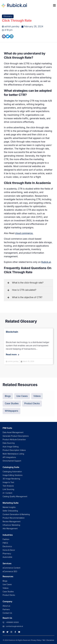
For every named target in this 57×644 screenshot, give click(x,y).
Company (7, 601)
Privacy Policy (36, 640)
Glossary (8, 16)
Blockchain (12, 332)
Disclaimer (50, 640)
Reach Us (7, 618)
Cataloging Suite (11, 467)
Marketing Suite (11, 503)
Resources (8, 576)
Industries (8, 535)
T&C (44, 640)
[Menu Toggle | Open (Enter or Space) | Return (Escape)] (54, 5)
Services (7, 563)
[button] (4, 36)
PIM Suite (7, 428)
